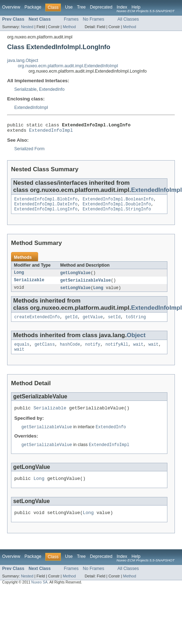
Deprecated (101, 7)
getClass (45, 351)
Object (136, 341)
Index (122, 7)
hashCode (70, 351)
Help (136, 7)
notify (93, 351)
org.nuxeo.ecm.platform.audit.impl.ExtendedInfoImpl (68, 66)
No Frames (94, 19)
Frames (71, 19)
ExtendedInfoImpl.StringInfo (117, 213)
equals (22, 351)
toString (136, 323)
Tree (81, 7)
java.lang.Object (23, 61)
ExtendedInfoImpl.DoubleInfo (117, 208)
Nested (27, 27)
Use (69, 7)
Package (33, 7)
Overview (11, 7)
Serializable (25, 89)
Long (19, 277)
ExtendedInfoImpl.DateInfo (46, 208)
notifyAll (117, 351)
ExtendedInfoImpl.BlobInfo (46, 202)
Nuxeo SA (40, 594)
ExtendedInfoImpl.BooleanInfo (118, 202)
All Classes (128, 19)
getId (71, 323)
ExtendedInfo (52, 89)
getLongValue (75, 277)
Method (69, 27)
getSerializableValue (85, 285)
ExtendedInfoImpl (31, 108)
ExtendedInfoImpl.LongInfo (46, 213)
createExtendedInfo (37, 323)
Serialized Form (29, 151)
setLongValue (75, 293)
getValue (93, 323)
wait (138, 351)
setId (114, 323)
